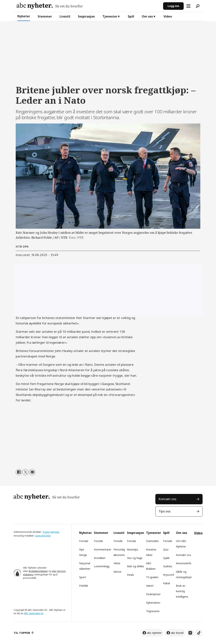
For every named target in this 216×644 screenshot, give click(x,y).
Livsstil (65, 16)
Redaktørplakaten (38, 571)
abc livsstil (177, 633)
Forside (84, 541)
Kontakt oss (167, 499)
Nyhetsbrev (153, 603)
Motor (118, 572)
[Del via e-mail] (32, 472)
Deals (130, 575)
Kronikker (100, 558)
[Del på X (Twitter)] (25, 472)
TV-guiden (152, 577)
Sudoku (168, 566)
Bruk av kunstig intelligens (182, 591)
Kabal (166, 583)
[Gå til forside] (50, 6)
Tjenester (110, 16)
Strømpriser (153, 594)
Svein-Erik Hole (43, 536)
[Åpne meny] (188, 6)
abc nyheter (154, 633)
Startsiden (152, 541)
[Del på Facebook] (19, 472)
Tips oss (165, 511)
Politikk (84, 586)
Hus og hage (135, 558)
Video (168, 16)
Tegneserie (153, 611)
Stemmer (45, 16)
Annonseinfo (184, 563)
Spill (131, 16)
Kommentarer (103, 549)
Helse (117, 563)
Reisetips (133, 549)
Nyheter (24, 16)
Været (150, 586)
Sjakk (166, 558)
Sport (83, 577)
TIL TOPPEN (22, 633)
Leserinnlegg (102, 566)
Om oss (147, 16)
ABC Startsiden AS (34, 613)
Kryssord (168, 575)
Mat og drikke (135, 566)
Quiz (166, 549)
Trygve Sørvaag (51, 532)
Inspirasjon (86, 16)
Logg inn (173, 6)
